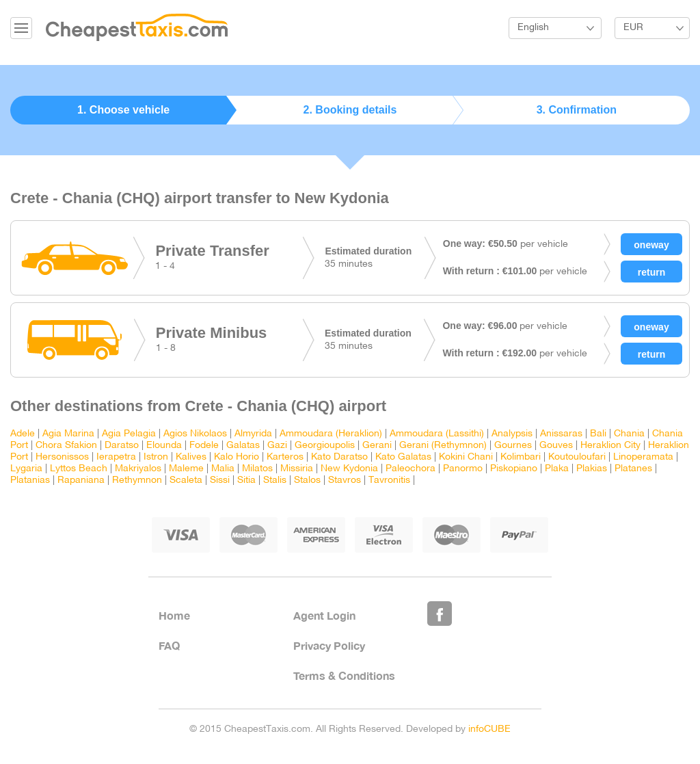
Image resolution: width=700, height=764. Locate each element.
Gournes (513, 446)
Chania (629, 434)
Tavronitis (389, 480)
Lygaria (26, 469)
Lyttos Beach (79, 469)
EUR (633, 28)
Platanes (633, 469)
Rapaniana (81, 480)
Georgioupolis (325, 446)
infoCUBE (489, 729)
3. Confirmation (577, 110)
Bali (598, 434)
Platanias (30, 480)
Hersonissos (62, 457)
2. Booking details (350, 110)
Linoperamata (643, 457)
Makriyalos (138, 469)
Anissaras (561, 434)
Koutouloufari (577, 457)
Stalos (307, 480)
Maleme (186, 469)
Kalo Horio (237, 457)
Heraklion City (610, 446)
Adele (23, 434)
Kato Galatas (403, 457)
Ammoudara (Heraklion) (331, 434)
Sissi (220, 480)
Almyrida (253, 434)
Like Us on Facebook (440, 614)
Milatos (257, 469)
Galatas (243, 446)
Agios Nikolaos (195, 434)
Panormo (463, 469)
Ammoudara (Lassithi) (437, 434)
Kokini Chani (466, 457)
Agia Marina (68, 434)
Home (174, 615)
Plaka (557, 469)
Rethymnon (137, 480)
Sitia (246, 480)
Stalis (275, 480)
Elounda (164, 446)
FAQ (169, 645)
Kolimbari (521, 457)
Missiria (297, 469)
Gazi (277, 446)
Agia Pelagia (129, 434)
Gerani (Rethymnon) (443, 446)
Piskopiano (514, 469)
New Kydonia (349, 469)
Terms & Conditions (344, 675)
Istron (156, 457)
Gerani (377, 446)
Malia (223, 469)
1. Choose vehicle (123, 110)
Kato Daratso (339, 457)
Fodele (204, 446)
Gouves (556, 446)
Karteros (285, 457)
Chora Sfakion (66, 446)
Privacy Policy (329, 645)
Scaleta (186, 480)
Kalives (191, 457)
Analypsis (512, 434)
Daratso (122, 446)
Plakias (592, 469)
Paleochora (410, 469)
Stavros (345, 480)
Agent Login (324, 615)
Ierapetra (116, 457)
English (533, 28)
